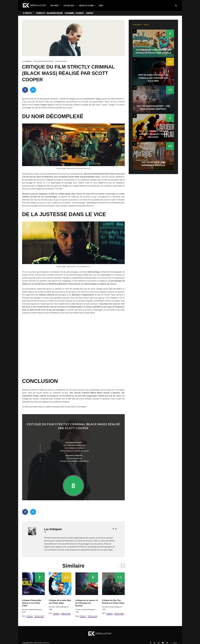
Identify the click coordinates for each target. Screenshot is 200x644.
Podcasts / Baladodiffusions (49, 13)
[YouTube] (163, 643)
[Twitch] (167, 643)
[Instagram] (159, 643)
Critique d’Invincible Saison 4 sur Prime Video (32, 603)
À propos (27, 13)
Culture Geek (69, 5)
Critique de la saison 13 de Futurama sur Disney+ (87, 603)
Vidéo (101, 5)
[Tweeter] (33, 90)
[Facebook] (151, 643)
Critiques (30, 616)
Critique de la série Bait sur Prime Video (60, 602)
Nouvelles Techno (86, 5)
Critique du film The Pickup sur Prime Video (113, 602)
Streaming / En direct (74, 13)
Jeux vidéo (54, 5)
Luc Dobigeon (27, 61)
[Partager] (25, 90)
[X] (155, 643)
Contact (90, 13)
